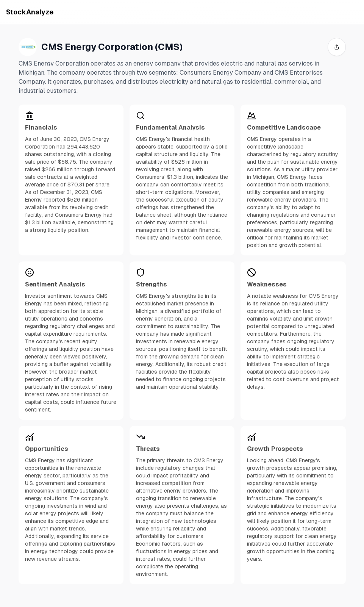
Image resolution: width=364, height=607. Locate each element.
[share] (337, 47)
